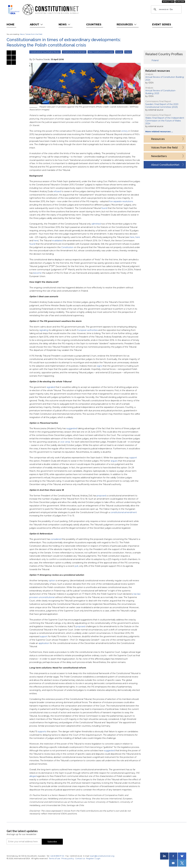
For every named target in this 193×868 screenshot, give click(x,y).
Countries (94, 24)
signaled (51, 387)
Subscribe (180, 2)
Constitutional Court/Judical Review (45, 52)
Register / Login (93, 858)
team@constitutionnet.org (102, 856)
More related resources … (159, 132)
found (104, 208)
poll (76, 566)
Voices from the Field (34, 34)
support (133, 458)
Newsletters (168, 2)
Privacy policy (68, 858)
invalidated (57, 241)
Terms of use (54, 858)
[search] (166, 9)
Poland (128, 52)
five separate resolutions (121, 201)
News (65, 24)
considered (56, 539)
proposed (101, 496)
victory (124, 131)
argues (114, 461)
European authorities (87, 330)
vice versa (65, 442)
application (44, 643)
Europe (119, 52)
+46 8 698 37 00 (57, 856)
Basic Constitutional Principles (101, 52)
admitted (96, 224)
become (37, 273)
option (52, 581)
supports (42, 732)
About (37, 24)
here (132, 237)
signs (100, 366)
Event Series (162, 24)
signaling (44, 330)
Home (11, 24)
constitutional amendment (124, 512)
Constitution (67, 247)
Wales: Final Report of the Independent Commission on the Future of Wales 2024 (165, 121)
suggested (72, 428)
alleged (33, 776)
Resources (127, 24)
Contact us (80, 858)
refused (57, 191)
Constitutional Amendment (74, 52)
